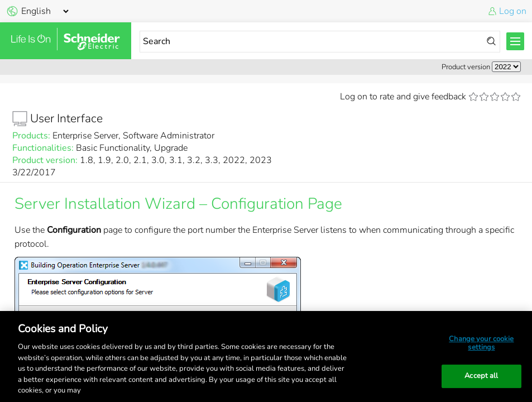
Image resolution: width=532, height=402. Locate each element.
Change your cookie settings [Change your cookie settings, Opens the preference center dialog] (481, 343)
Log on (513, 11)
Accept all (481, 376)
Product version (466, 67)
